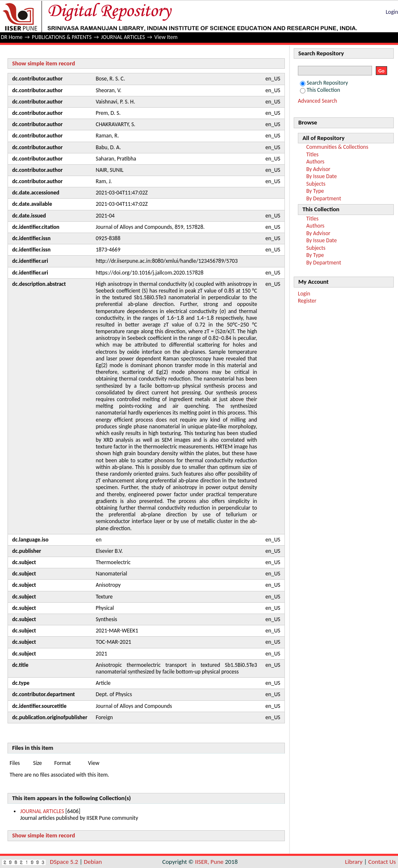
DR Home (12, 37)
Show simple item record (44, 63)
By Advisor (318, 169)
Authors (315, 162)
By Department (324, 198)
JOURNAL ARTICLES (123, 37)
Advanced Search (318, 101)
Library (354, 862)
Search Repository (324, 83)
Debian (93, 862)
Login (392, 12)
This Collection (320, 90)
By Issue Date (322, 176)
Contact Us (382, 862)
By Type (315, 191)
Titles (312, 154)
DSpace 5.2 (65, 862)
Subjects (316, 184)
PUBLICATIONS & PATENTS (62, 37)
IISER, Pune (209, 862)
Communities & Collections (337, 147)
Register (307, 301)
